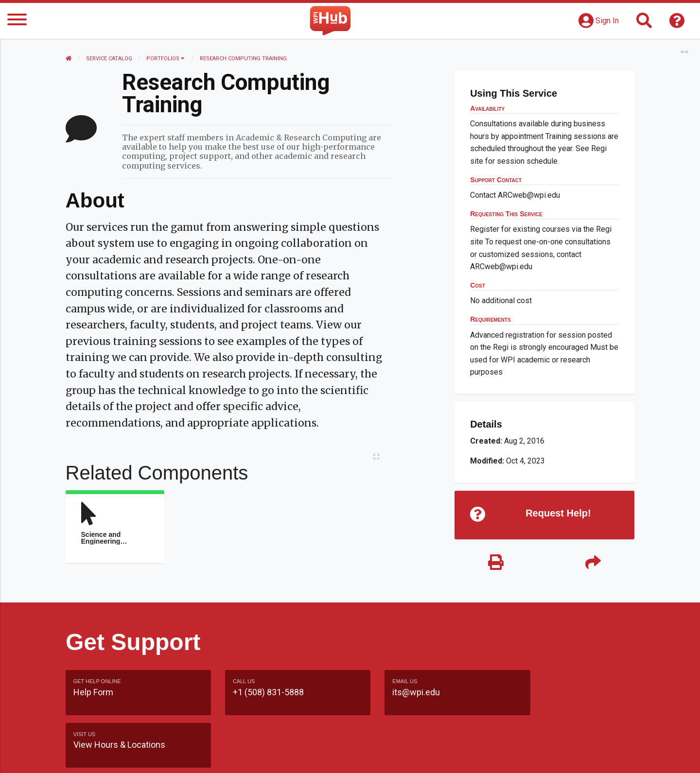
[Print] (496, 563)
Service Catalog (110, 59)
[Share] (593, 563)
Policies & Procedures (578, 756)
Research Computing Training (244, 59)
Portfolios (166, 59)
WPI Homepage (498, 756)
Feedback (392, 756)
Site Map (440, 756)
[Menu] (17, 21)
